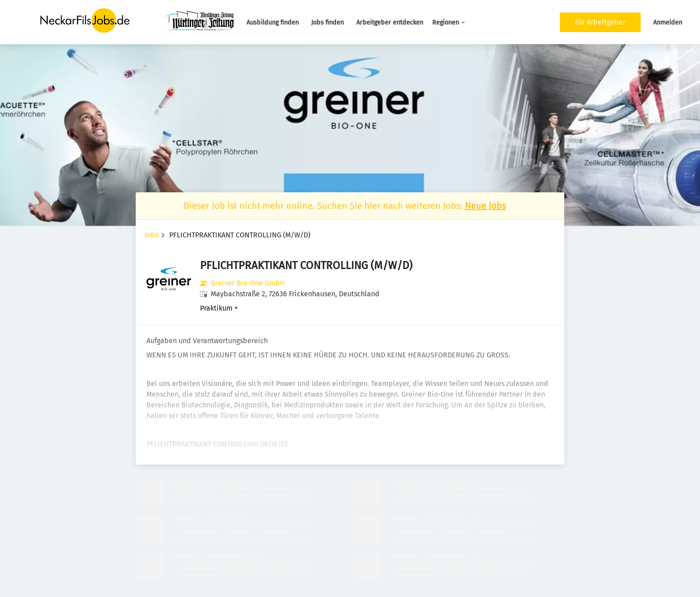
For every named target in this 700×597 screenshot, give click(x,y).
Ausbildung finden (273, 23)
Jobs (152, 235)
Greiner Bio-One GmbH (248, 283)
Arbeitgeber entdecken (390, 23)
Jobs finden (327, 23)
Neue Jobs (485, 206)
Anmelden (668, 23)
